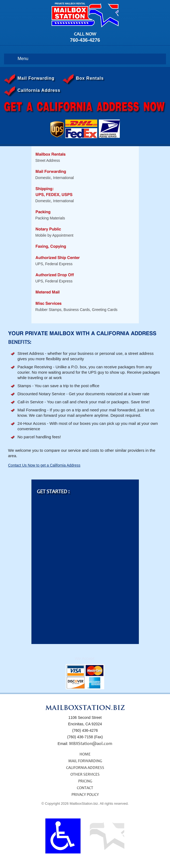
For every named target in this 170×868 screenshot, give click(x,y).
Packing (43, 212)
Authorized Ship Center (58, 258)
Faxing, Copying (51, 246)
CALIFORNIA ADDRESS (85, 768)
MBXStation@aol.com (91, 744)
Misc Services (48, 304)
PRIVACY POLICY (85, 795)
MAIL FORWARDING (85, 761)
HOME (85, 755)
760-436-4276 (85, 40)
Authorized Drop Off (55, 275)
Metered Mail (48, 292)
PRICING (85, 781)
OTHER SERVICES (85, 775)
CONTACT (85, 788)
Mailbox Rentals (50, 154)
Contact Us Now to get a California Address (44, 465)
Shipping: (45, 189)
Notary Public (48, 229)
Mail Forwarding (51, 172)
